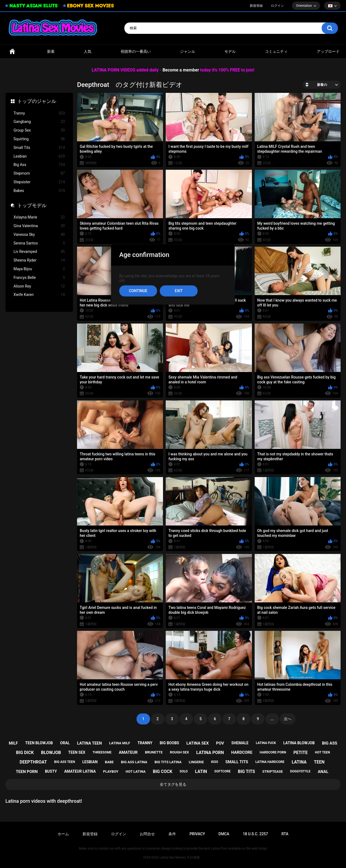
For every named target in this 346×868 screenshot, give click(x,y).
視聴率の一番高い (136, 51)
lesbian (90, 762)
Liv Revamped (39, 252)
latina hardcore (270, 762)
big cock (162, 771)
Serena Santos (39, 243)
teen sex (77, 752)
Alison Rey (39, 286)
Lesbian (39, 156)
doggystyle (300, 771)
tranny (145, 743)
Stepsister (39, 182)
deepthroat (33, 762)
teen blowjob (39, 743)
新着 (51, 51)
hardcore (242, 752)
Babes (39, 191)
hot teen (322, 752)
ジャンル (188, 51)
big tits (246, 771)
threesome (102, 752)
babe (109, 762)
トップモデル (32, 205)
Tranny (39, 113)
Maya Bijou (39, 269)
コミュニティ (276, 51)
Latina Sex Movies (173, 857)
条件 (172, 834)
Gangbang (39, 122)
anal (323, 772)
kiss (215, 762)
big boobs (169, 743)
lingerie (196, 762)
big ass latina (134, 762)
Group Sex (39, 130)
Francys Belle (39, 278)
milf (13, 743)
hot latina (136, 771)
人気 (88, 51)
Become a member (181, 70)
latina (299, 762)
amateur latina (80, 771)
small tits (237, 762)
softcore (222, 771)
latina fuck (266, 743)
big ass (330, 743)
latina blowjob (299, 743)
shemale (240, 743)
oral (65, 743)
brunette (154, 752)
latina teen (89, 743)
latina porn (210, 753)
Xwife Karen (39, 295)
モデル (230, 51)
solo (184, 771)
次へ (288, 719)
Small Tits (39, 148)
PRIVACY (197, 834)
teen (319, 762)
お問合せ (147, 834)
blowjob (51, 753)
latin (201, 771)
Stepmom (39, 173)
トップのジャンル (37, 101)
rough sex (179, 752)
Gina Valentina (39, 226)
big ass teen (64, 762)
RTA (285, 834)
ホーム (63, 834)
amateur (128, 752)
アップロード (328, 51)
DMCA (224, 834)
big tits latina (168, 762)
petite (300, 753)
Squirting (39, 139)
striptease (272, 771)
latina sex (197, 743)
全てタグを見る (173, 784)
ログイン (277, 6)
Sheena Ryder (39, 260)
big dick (25, 753)
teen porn (27, 772)
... (272, 719)
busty (51, 771)
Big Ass (39, 165)
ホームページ (12, 52)
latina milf (120, 743)
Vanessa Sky (39, 235)
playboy (111, 771)
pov (220, 743)
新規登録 (256, 6)
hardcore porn (273, 752)
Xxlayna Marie (39, 217)
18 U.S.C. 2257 (255, 834)
